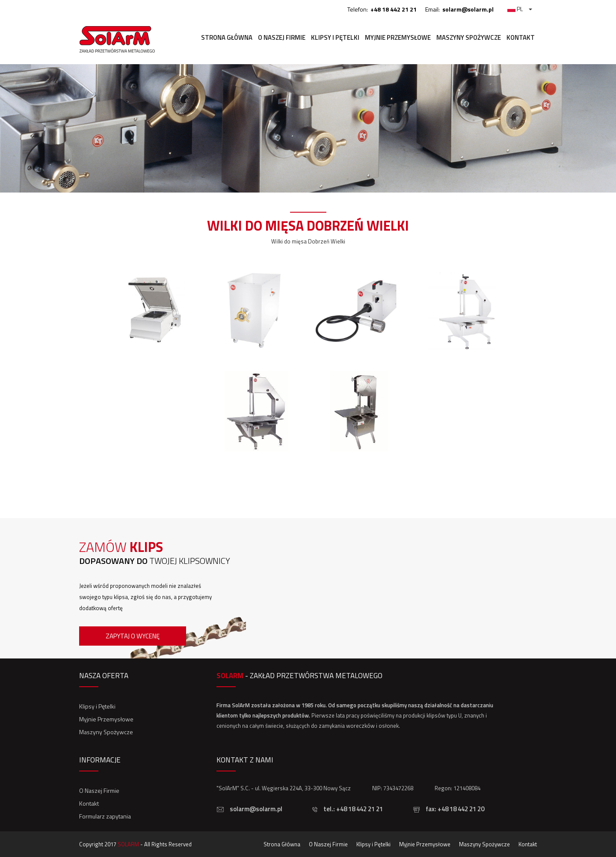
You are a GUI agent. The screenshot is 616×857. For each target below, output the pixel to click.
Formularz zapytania (105, 816)
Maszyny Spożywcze (469, 37)
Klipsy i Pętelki (335, 37)
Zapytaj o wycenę (133, 636)
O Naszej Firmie (282, 37)
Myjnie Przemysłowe (398, 37)
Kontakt (521, 37)
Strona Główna (227, 37)
